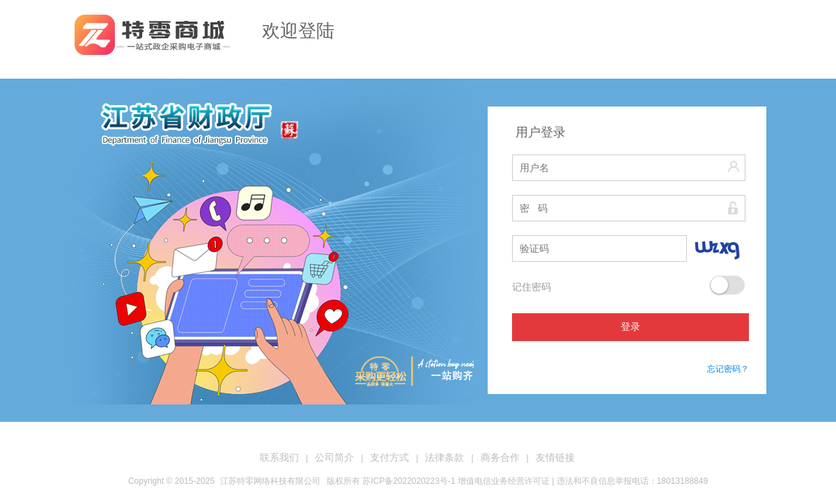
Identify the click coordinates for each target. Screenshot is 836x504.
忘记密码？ (728, 369)
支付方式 (389, 457)
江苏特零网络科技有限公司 (270, 481)
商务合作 (500, 457)
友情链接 (555, 457)
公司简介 (334, 457)
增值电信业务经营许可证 (504, 481)
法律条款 (444, 457)
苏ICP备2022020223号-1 (409, 481)
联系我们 (279, 457)
